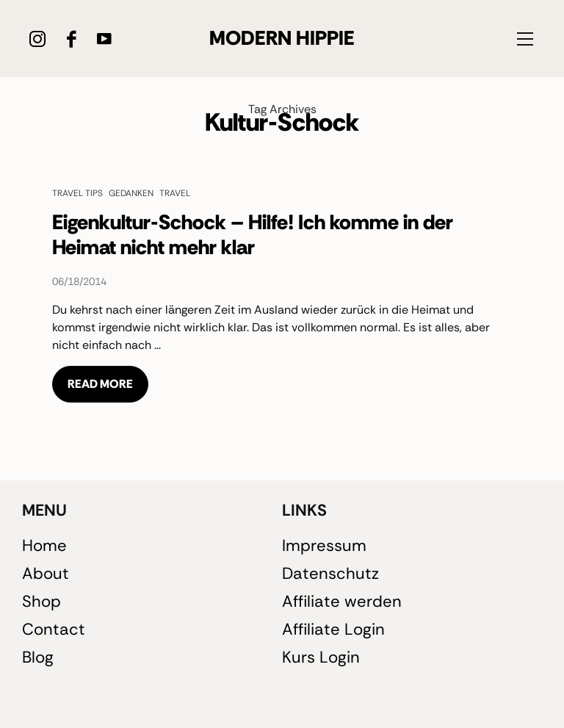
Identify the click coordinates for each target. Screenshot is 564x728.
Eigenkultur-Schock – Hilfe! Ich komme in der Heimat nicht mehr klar (253, 235)
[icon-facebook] (71, 39)
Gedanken (131, 193)
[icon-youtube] (104, 39)
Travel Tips (77, 193)
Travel (175, 193)
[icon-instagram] (38, 39)
